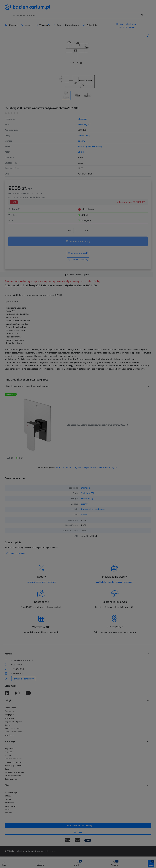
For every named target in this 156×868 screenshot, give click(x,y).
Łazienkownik (10, 806)
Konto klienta (10, 708)
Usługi (8, 700)
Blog (57, 25)
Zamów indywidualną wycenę (78, 826)
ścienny (81, 141)
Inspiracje (9, 813)
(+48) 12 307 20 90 (126, 27)
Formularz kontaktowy (23, 679)
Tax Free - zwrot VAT (13, 759)
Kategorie (12, 25)
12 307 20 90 (18, 669)
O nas (7, 769)
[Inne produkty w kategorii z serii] (78, 386)
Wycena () (43, 25)
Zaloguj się (90, 25)
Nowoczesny (84, 135)
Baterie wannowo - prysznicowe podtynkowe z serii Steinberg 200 (87, 467)
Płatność (8, 752)
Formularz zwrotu (12, 728)
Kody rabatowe (71, 25)
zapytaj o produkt (78, 253)
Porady (7, 809)
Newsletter (9, 735)
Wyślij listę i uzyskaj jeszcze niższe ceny (115, 582)
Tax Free (78, 832)
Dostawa (8, 755)
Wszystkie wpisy (12, 792)
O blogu (8, 796)
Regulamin (9, 749)
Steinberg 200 (85, 124)
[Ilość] (79, 231)
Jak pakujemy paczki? (13, 776)
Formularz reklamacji (13, 732)
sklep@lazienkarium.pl (126, 24)
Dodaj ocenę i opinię (15, 553)
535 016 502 (17, 674)
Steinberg (83, 119)
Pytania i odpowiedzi (13, 762)
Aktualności (9, 803)
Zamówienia (10, 711)
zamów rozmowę (78, 260)
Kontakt (27, 25)
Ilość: (70, 230)
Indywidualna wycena (13, 722)
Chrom (81, 152)
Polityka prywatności (13, 765)
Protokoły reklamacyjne (14, 772)
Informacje (10, 741)
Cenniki (8, 799)
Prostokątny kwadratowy (90, 146)
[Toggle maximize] (148, 35)
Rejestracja (9, 718)
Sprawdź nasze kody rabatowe (41, 582)
